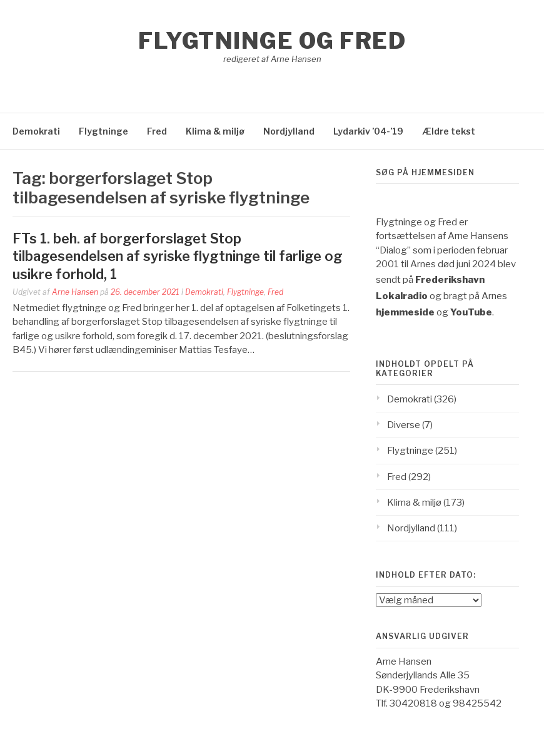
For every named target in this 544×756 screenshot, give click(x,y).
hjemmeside (405, 312)
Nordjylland (289, 131)
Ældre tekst (449, 131)
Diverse (404, 425)
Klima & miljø (215, 131)
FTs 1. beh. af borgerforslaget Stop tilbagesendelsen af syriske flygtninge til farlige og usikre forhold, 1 (178, 256)
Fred (157, 131)
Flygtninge (103, 131)
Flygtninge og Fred (272, 41)
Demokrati (36, 131)
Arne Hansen (75, 292)
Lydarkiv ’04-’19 (368, 131)
